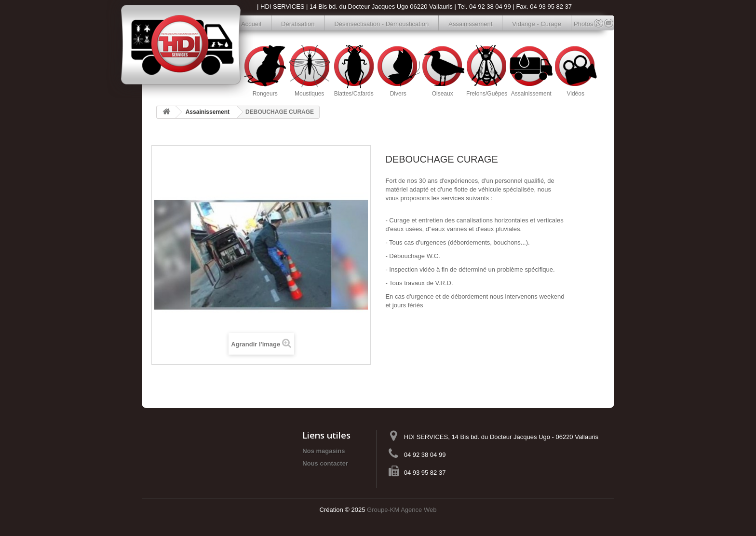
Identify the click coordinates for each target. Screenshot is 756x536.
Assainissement (470, 24)
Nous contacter (325, 463)
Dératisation (298, 24)
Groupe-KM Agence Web (402, 510)
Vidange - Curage (537, 24)
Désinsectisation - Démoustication (381, 24)
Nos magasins (324, 451)
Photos (579, 24)
